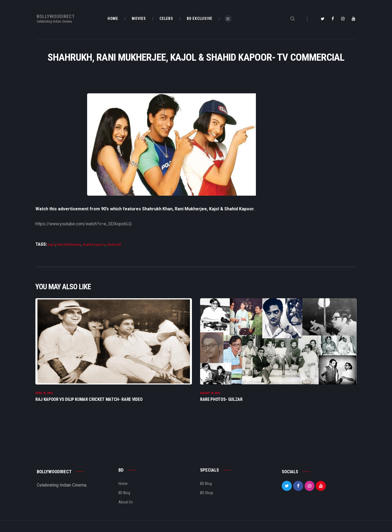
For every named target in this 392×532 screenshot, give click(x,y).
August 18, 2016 (210, 394)
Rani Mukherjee (69, 245)
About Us (126, 503)
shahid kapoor (94, 245)
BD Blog (124, 494)
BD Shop (207, 494)
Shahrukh (114, 245)
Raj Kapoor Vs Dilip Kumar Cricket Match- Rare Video (89, 400)
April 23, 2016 (44, 394)
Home (123, 484)
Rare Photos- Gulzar (221, 400)
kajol (51, 245)
